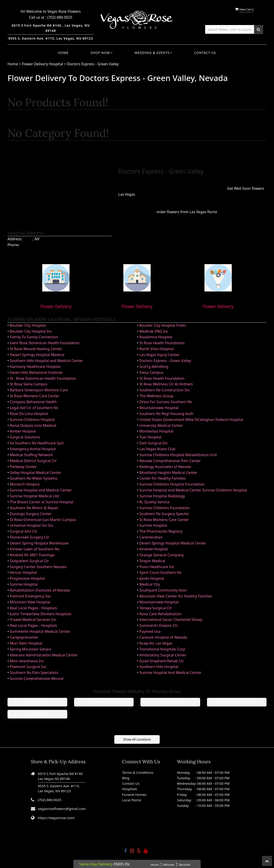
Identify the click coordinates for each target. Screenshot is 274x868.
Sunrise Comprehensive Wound (37, 678)
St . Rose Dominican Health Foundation (43, 378)
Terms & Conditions (138, 772)
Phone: (13, 245)
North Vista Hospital (156, 349)
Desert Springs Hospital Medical (37, 355)
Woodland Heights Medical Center (168, 473)
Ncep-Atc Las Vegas (156, 643)
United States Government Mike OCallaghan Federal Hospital (191, 420)
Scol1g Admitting (154, 367)
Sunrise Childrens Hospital (32, 420)
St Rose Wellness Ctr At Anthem (166, 384)
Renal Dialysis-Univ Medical (33, 425)
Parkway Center (23, 467)
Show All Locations (137, 739)
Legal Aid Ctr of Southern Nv (34, 408)
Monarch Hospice (25, 484)
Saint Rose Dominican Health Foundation (45, 343)
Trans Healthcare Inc (157, 567)
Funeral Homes (134, 795)
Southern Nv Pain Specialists (34, 673)
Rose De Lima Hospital (29, 414)
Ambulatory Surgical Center (163, 655)
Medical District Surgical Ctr (33, 461)
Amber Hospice (23, 431)
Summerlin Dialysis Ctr (159, 625)
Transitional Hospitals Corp (162, 649)
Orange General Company (161, 555)
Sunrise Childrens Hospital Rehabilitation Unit (178, 455)
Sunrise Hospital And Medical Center (170, 673)
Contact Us (205, 53)
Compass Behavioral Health (33, 402)
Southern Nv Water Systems (34, 478)
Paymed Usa (150, 631)
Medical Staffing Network (31, 455)
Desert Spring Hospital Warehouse (39, 543)
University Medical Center (161, 425)
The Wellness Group (156, 396)
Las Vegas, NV (170, 702)
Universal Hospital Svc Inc (32, 525)
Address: (15, 239)
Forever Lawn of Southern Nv (35, 549)
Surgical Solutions (25, 437)
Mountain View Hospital (30, 602)
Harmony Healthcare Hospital (35, 367)
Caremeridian (151, 537)
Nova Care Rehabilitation (160, 614)
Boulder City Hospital (28, 325)
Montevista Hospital (156, 431)
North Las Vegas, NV (237, 702)
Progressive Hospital (27, 578)
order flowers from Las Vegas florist (187, 212)
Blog (126, 778)
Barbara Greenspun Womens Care (39, 390)
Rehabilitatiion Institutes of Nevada (40, 590)
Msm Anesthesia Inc (27, 661)
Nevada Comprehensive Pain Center (170, 461)
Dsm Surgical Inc (154, 443)
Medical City (150, 584)
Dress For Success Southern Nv (166, 402)
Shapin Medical (152, 561)
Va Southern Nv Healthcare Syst (37, 443)
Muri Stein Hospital (26, 643)
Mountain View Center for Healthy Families (176, 596)
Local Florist (132, 800)
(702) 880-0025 (60, 17)
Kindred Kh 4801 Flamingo (32, 555)
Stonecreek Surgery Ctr (29, 537)
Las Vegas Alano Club (157, 449)
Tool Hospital (150, 437)
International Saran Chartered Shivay (171, 620)
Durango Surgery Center (31, 514)
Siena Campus (151, 372)
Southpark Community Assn (163, 590)
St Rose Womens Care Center (35, 396)
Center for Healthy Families (162, 478)
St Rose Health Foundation (162, 343)
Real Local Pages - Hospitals (33, 608)
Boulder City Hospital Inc (31, 331)
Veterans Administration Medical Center (44, 655)
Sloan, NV (37, 714)
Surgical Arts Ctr (24, 531)
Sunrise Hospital (153, 525)
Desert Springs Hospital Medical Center (173, 543)
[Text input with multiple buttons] (230, 29)
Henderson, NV (104, 702)
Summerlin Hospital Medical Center (40, 631)
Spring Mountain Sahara (30, 649)
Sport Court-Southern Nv (160, 572)
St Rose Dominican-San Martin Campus (43, 520)
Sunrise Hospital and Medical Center (41, 490)
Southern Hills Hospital (159, 667)
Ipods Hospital (152, 578)
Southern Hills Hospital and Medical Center (46, 361)
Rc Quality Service (154, 502)
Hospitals (130, 789)
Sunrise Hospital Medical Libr (35, 496)
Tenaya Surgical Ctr (156, 608)
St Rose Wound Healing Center (36, 349)
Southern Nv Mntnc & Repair (34, 508)
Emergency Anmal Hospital (33, 449)
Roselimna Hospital (156, 337)
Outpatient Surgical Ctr (29, 561)
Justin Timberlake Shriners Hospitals (41, 614)
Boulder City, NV (37, 702)
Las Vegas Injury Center (159, 355)
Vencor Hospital (23, 572)
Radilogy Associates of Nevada (165, 467)
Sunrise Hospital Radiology (162, 496)
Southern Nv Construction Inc (164, 390)
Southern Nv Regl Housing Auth (166, 414)
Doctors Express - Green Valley (93, 64)
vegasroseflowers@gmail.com (62, 809)
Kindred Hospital (153, 549)
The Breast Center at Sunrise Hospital (42, 502)
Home (63, 53)
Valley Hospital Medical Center (36, 473)
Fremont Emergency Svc (30, 596)
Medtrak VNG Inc (154, 331)
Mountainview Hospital (159, 408)
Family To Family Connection (34, 337)
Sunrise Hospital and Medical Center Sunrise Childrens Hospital (193, 490)
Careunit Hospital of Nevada (163, 637)
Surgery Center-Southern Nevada (38, 567)
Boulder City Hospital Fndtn (163, 325)
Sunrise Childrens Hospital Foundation (172, 484)
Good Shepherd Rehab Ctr (162, 661)
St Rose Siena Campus (29, 384)
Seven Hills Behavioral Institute (36, 372)
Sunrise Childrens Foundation (164, 508)
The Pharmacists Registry (161, 531)
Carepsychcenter (24, 637)
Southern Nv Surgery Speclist (164, 514)
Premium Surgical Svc (28, 667)
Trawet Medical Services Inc (33, 620)
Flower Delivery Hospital (43, 64)
